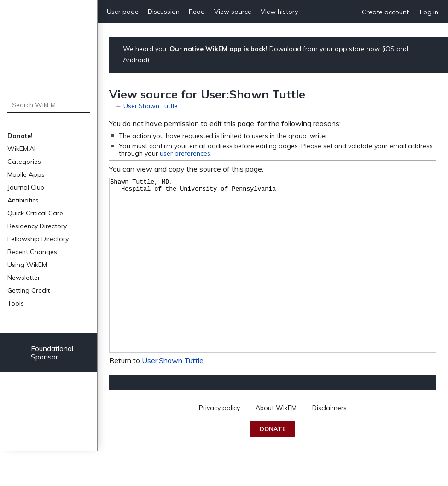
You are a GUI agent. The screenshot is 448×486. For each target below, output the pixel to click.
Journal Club (26, 187)
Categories (24, 162)
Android (135, 60)
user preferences (185, 153)
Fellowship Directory (38, 239)
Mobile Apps (26, 174)
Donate (273, 463)
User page (123, 12)
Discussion (164, 12)
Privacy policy (219, 442)
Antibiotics (23, 200)
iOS (389, 49)
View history (279, 12)
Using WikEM (27, 265)
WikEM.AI (21, 149)
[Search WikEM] (49, 105)
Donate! (20, 136)
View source (233, 12)
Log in (429, 12)
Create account (385, 12)
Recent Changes (32, 252)
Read (197, 12)
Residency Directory (37, 226)
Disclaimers (329, 442)
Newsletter (24, 278)
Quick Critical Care (35, 213)
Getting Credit (29, 290)
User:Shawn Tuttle (151, 106)
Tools (16, 303)
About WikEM (276, 442)
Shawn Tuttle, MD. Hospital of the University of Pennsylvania (273, 282)
